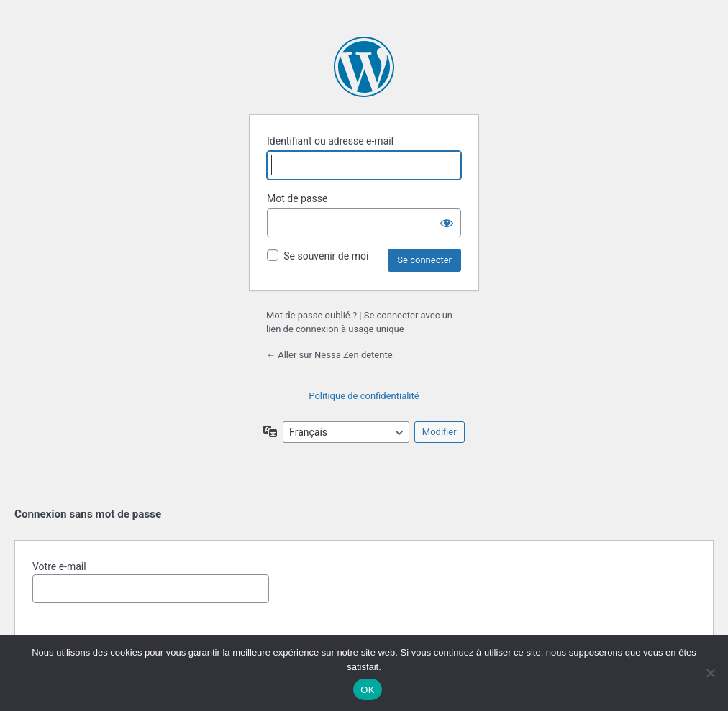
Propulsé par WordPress (364, 67)
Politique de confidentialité (364, 396)
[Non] (710, 673)
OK (367, 690)
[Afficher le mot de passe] (447, 223)
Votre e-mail (151, 582)
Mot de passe (297, 198)
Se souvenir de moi (326, 256)
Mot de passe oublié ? (311, 315)
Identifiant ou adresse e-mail (330, 141)
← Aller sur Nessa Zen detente (329, 355)
